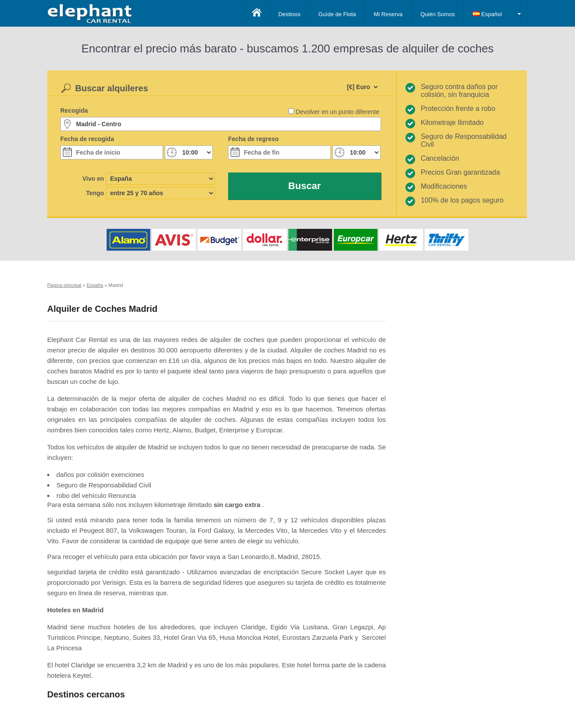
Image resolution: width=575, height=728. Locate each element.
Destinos (289, 14)
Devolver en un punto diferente (338, 112)
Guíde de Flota (337, 14)
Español (487, 14)
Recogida (74, 110)
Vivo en (93, 179)
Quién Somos (438, 14)
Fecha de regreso (253, 139)
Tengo (95, 193)
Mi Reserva (388, 14)
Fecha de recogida (87, 139)
